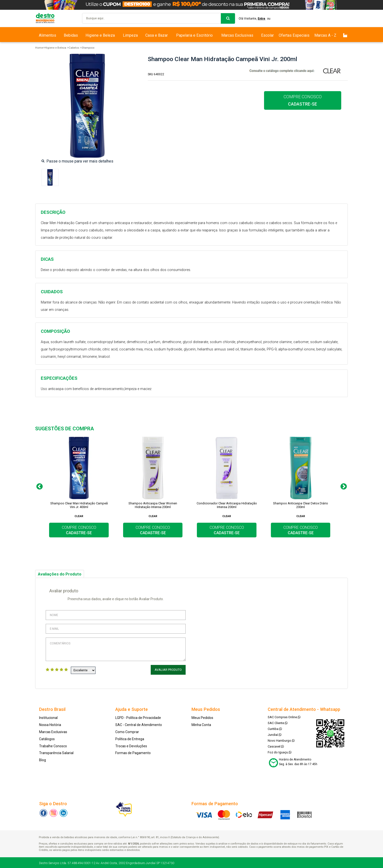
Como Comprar (127, 731)
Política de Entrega (130, 738)
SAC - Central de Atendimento (139, 724)
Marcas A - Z (325, 35)
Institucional (48, 717)
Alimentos (48, 35)
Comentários (116, 649)
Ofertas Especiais (294, 35)
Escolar (267, 35)
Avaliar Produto (169, 670)
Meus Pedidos (202, 717)
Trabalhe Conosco (53, 745)
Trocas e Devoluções (131, 745)
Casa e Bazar (157, 35)
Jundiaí (275, 734)
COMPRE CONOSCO (303, 100)
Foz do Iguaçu (280, 752)
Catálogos (47, 738)
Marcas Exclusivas (237, 35)
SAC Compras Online (284, 716)
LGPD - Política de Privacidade (138, 717)
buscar (228, 18)
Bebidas (71, 35)
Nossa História (50, 724)
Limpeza (130, 35)
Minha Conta (201, 724)
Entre (263, 19)
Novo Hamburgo (281, 740)
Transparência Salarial (56, 752)
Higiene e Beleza (100, 35)
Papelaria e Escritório (194, 35)
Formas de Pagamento (133, 752)
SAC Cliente (278, 722)
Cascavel (276, 746)
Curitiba (275, 728)
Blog (43, 759)
